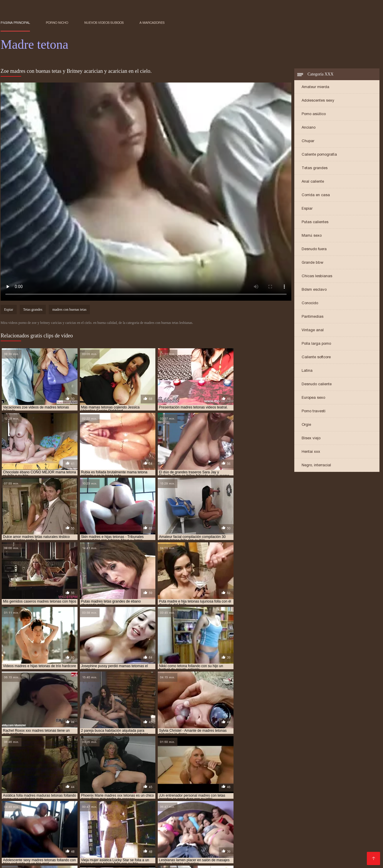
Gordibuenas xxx (347, 836)
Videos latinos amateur (192, 827)
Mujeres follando (353, 850)
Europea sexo (313, 398)
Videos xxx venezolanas (141, 822)
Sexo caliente (200, 855)
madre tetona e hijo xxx (329, 795)
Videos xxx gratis (227, 841)
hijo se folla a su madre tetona (250, 792)
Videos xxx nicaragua (315, 846)
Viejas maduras (302, 831)
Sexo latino (30, 836)
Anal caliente (313, 182)
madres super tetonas (316, 805)
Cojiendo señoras (165, 855)
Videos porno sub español (256, 831)
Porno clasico (256, 850)
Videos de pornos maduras (29, 855)
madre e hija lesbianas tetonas (40, 795)
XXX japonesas (61, 836)
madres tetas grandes (21, 808)
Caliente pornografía (319, 155)
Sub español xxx (19, 846)
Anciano (309, 128)
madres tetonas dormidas (146, 812)
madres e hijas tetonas (41, 805)
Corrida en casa (316, 195)
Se (330, 850)
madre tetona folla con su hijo (73, 799)
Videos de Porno (18, 860)
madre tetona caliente (224, 795)
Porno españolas (152, 850)
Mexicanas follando (219, 850)
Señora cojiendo (235, 827)
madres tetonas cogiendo (314, 808)
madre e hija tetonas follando (143, 795)
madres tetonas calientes (263, 808)
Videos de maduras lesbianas (70, 831)
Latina (307, 371)
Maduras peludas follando (352, 841)
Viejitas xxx (184, 850)
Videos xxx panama (342, 831)
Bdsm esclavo (314, 290)
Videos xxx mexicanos (156, 846)
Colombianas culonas (61, 850)
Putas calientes (315, 222)
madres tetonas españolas (253, 812)
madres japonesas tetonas (90, 805)
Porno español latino (81, 855)
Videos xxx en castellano (56, 841)
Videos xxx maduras (50, 822)
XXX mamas (23, 831)
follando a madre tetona (23, 792)
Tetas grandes (315, 168)
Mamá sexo (312, 236)
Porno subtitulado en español (222, 860)
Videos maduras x (307, 836)
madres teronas (355, 805)
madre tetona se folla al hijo (260, 799)
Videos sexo (353, 846)
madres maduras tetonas (142, 805)
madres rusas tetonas (271, 805)
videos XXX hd (361, 855)
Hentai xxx (311, 452)
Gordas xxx (242, 836)
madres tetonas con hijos (44, 812)
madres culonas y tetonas (306, 802)
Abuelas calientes (274, 860)
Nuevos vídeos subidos (104, 23)
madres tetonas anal (163, 808)
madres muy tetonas (187, 805)
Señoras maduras (327, 822)
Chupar (308, 141)
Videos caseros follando (48, 827)
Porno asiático (314, 114)
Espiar (307, 209)
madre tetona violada (311, 799)
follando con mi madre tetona (133, 792)
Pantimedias (313, 317)
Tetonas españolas (94, 822)
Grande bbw (313, 263)
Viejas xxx (215, 831)
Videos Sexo (230, 855)
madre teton (187, 795)
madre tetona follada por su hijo (137, 799)
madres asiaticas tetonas (48, 802)
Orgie (306, 425)
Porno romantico (199, 846)
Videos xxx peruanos (268, 855)
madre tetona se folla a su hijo (200, 799)
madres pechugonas (229, 805)
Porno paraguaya (94, 827)
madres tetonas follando (305, 812)
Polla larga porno (316, 344)
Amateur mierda (315, 87)
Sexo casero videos (303, 841)
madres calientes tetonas (99, 802)
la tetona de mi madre (303, 792)
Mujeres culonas (56, 846)
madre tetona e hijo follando (276, 795)
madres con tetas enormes (201, 802)
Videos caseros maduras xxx (110, 836)
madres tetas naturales (67, 808)
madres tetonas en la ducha (199, 812)
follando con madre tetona (76, 792)
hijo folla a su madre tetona (191, 792)
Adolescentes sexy (318, 101)
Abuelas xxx (13, 822)
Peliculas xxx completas (318, 855)
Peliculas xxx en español (180, 841)
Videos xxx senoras (131, 841)
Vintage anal (313, 330)
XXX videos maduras (108, 850)
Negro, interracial (316, 466)
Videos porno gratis (332, 827)
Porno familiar (137, 860)
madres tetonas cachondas (211, 808)
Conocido (310, 303)
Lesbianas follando (285, 822)
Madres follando (273, 846)
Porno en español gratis (168, 836)
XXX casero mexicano (240, 822)
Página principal (15, 23)
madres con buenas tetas (69, 310)
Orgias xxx (79, 860)
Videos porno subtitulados (103, 846)
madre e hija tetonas (91, 795)
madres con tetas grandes (253, 802)
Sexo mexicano (263, 841)
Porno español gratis (192, 822)
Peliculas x (97, 841)
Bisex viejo (311, 439)
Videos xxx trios (236, 846)
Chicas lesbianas (317, 276)
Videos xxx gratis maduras (173, 831)
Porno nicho (57, 23)
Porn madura (107, 860)
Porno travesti (314, 412)
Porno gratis (51, 860)
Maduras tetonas (172, 860)
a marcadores (152, 23)
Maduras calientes (124, 831)
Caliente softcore (316, 358)
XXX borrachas (211, 836)
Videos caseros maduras (298, 850)
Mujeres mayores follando (282, 827)
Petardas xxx (272, 836)
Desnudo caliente (317, 385)
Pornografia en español (140, 827)
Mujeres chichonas (124, 855)
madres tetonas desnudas (95, 812)
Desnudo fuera (314, 249)
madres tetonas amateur (116, 808)
